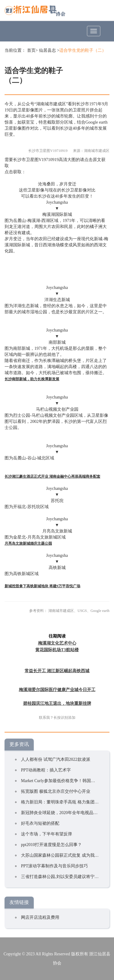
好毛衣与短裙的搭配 (40, 823)
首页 (31, 50)
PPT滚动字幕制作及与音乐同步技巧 (54, 866)
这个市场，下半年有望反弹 (47, 834)
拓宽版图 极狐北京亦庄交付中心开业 (56, 791)
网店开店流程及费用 (40, 917)
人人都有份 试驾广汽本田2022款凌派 (56, 759)
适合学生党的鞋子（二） (83, 50)
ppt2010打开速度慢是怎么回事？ (51, 845)
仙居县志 (47, 50)
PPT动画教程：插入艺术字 (46, 770)
